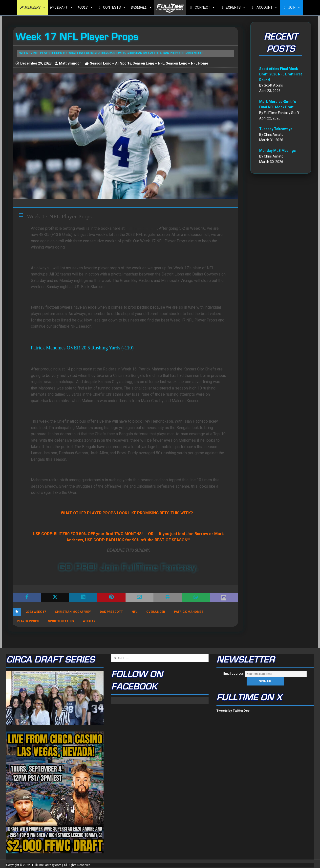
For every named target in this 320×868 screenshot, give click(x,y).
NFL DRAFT (61, 7)
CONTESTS (114, 7)
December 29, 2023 (36, 63)
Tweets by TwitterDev (233, 711)
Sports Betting (61, 621)
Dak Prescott (111, 612)
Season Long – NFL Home (187, 63)
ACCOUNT (267, 7)
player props (28, 621)
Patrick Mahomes (189, 612)
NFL (135, 612)
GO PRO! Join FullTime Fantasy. (128, 567)
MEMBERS (35, 7)
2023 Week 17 (36, 612)
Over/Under (156, 612)
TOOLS (85, 7)
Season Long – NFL (149, 63)
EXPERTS (236, 7)
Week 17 (89, 621)
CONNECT (205, 7)
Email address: (265, 674)
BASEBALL (141, 7)
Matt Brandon (70, 63)
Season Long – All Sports (111, 63)
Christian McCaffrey (73, 612)
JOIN (294, 7)
